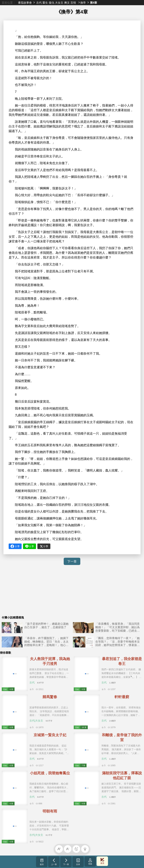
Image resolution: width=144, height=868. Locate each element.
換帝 (83, 3)
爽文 (67, 3)
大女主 (59, 3)
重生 (45, 3)
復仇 (52, 3)
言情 (73, 3)
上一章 (54, 862)
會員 (102, 861)
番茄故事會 (25, 3)
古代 (39, 3)
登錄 (90, 862)
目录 (78, 862)
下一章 (72, 562)
